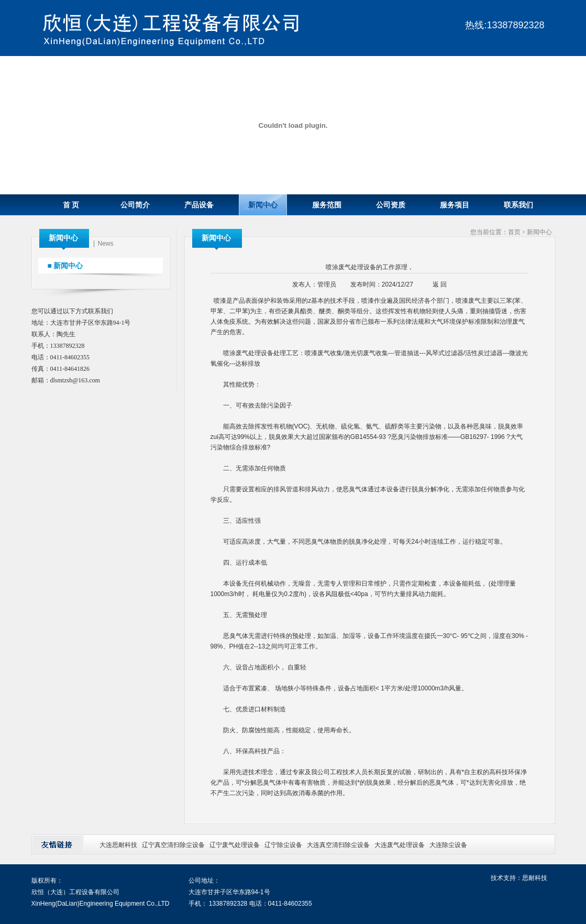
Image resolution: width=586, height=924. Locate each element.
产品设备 (199, 205)
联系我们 (518, 205)
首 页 (71, 205)
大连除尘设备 (448, 845)
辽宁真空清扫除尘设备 (173, 845)
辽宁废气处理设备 (235, 845)
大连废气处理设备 (400, 845)
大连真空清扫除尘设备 (338, 845)
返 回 (440, 284)
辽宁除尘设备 (283, 845)
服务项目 (455, 205)
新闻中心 (263, 205)
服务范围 (327, 205)
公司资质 (391, 205)
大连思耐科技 (118, 845)
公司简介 (135, 205)
